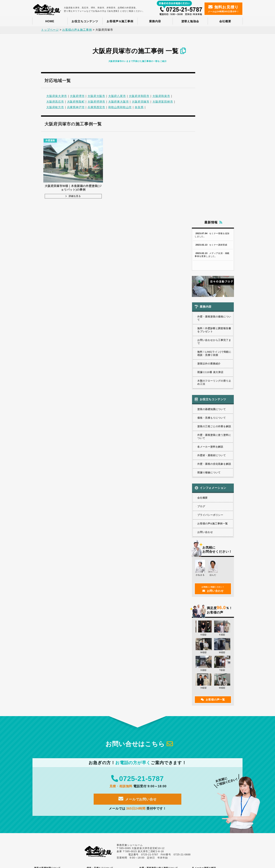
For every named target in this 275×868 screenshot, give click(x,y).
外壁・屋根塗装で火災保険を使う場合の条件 (59, 739)
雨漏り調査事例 (151, 791)
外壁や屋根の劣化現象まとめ (105, 787)
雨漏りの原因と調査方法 (155, 787)
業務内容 (155, 21)
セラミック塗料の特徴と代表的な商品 (162, 742)
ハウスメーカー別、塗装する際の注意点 (58, 802)
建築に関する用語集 (48, 756)
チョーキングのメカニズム (104, 795)
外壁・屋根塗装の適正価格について (108, 715)
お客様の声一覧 (213, 543)
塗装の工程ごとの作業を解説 (214, 270)
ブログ (201, 350)
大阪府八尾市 (117, 95)
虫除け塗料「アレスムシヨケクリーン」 (216, 744)
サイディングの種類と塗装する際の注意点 (59, 795)
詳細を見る (61, 185)
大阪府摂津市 (96, 101)
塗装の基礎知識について (212, 253)
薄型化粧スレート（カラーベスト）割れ (110, 802)
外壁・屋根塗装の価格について (214, 162)
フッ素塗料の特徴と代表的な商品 (160, 727)
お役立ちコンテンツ (85, 21)
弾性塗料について (152, 761)
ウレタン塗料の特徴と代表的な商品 (161, 719)
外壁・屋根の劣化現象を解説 (214, 308)
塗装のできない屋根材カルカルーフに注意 (59, 806)
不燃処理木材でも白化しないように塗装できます (59, 812)
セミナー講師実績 (211, 89)
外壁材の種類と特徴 (48, 787)
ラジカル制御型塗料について (157, 738)
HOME (50, 21)
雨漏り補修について (209, 316)
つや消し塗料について (154, 757)
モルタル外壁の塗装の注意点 (52, 791)
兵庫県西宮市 (96, 107)
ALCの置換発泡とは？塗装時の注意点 (109, 806)
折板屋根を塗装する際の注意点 (106, 810)
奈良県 (139, 107)
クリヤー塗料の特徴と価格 (156, 772)
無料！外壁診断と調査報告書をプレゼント (214, 174)
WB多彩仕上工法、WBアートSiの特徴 (215, 733)
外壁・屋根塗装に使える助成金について (110, 719)
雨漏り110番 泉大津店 (210, 216)
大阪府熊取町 (76, 101)
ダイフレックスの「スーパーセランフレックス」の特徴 (217, 721)
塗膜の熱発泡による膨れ (103, 814)
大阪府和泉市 (161, 95)
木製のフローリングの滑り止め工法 (214, 226)
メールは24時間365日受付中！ (223, 9)
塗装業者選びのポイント (50, 726)
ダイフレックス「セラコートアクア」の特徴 (217, 739)
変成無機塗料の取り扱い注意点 (158, 765)
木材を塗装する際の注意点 (156, 769)
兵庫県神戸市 (76, 107)
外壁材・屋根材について (212, 299)
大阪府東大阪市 (119, 101)
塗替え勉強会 (190, 21)
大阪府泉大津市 (57, 95)
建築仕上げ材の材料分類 (155, 746)
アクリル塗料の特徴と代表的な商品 (161, 715)
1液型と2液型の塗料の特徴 (156, 776)
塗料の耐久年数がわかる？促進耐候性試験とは (164, 752)
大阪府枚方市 (55, 107)
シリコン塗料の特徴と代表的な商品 (161, 723)
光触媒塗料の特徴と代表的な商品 (160, 731)
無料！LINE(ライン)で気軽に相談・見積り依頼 (214, 197)
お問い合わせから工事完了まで (214, 185)
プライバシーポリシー (210, 359)
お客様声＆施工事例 (120, 21)
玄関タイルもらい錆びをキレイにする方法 (111, 798)
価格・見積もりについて (212, 262)
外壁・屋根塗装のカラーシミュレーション (59, 745)
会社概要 (225, 21)
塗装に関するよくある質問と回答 (54, 752)
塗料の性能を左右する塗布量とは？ (56, 734)
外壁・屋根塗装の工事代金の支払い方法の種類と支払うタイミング (111, 732)
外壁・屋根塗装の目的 (49, 715)
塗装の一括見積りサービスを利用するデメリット (111, 739)
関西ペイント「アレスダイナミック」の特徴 (217, 728)
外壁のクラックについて (103, 791)
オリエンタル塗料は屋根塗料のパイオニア (217, 715)
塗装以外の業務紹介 (209, 207)
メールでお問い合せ (137, 645)
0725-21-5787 (138, 624)
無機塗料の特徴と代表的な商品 (158, 735)
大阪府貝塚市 (141, 101)
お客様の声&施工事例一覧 (213, 367)
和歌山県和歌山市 (120, 107)
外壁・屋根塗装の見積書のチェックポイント (111, 725)
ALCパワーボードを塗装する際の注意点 (58, 798)
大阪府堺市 (77, 95)
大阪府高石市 (55, 101)
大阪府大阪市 (96, 95)
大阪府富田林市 (163, 101)
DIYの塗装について (47, 749)
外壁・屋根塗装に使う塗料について (214, 280)
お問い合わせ (205, 376)
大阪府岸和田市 (139, 95)
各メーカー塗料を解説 (210, 290)
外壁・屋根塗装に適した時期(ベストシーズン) (59, 721)
